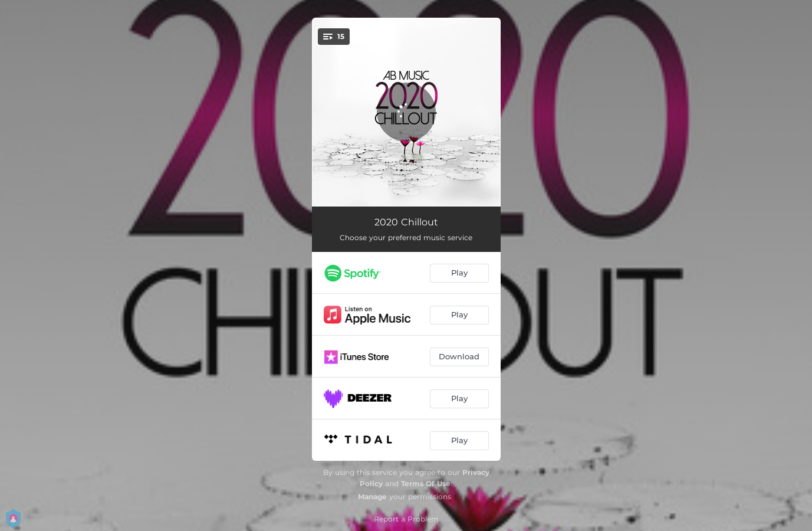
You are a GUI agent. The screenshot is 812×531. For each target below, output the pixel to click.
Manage (372, 496)
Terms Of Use (426, 484)
